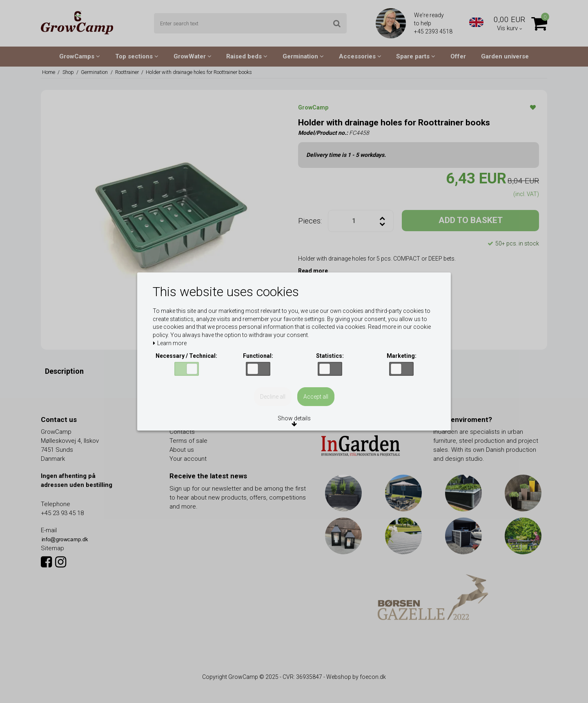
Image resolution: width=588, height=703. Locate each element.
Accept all (316, 397)
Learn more (170, 343)
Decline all (273, 397)
